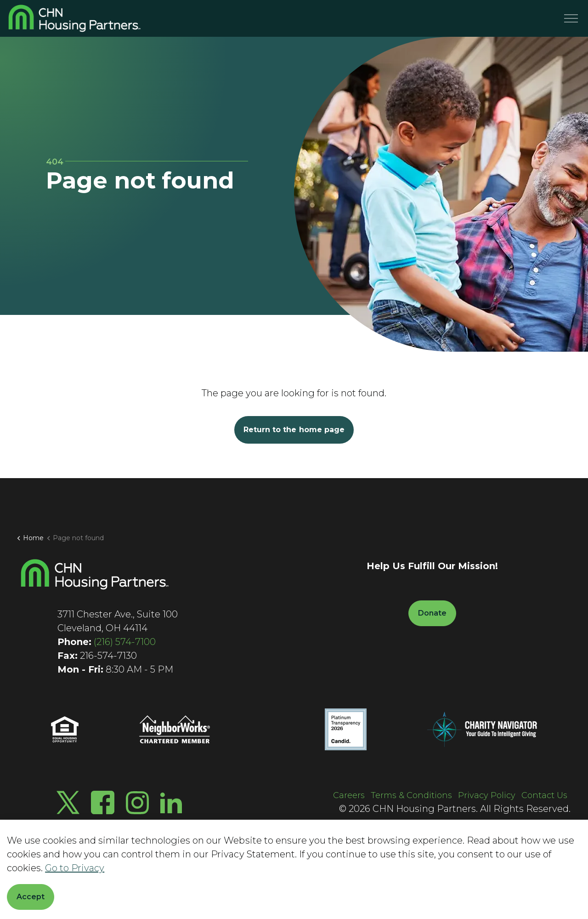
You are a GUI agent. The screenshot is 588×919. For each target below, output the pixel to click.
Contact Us (544, 795)
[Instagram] (137, 803)
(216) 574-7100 (125, 642)
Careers (349, 795)
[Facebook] (103, 802)
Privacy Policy (487, 795)
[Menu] (571, 18)
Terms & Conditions (411, 795)
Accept (31, 897)
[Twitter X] (68, 802)
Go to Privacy (75, 868)
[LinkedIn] (171, 802)
